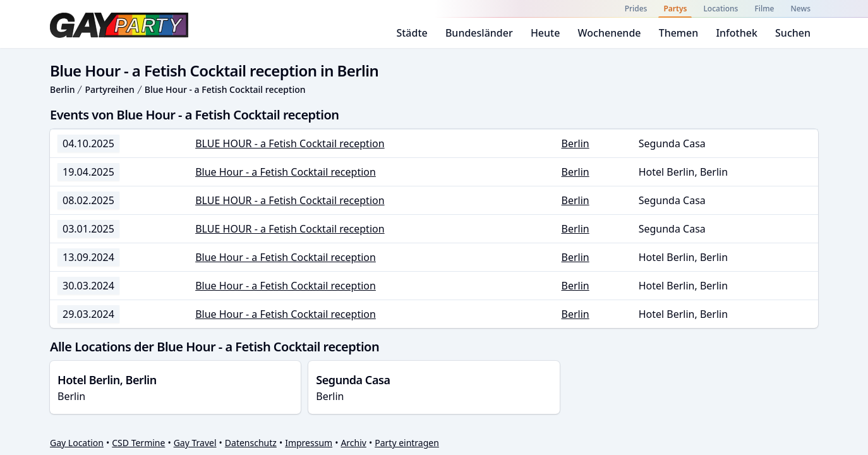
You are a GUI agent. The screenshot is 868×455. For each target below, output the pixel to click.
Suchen (793, 33)
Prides (636, 9)
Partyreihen (109, 89)
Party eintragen (407, 443)
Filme (764, 9)
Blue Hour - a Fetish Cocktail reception (225, 89)
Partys (675, 9)
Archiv (353, 443)
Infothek (736, 33)
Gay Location (77, 443)
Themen (679, 33)
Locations (720, 9)
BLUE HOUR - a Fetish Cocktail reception (290, 143)
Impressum (309, 443)
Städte (412, 33)
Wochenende (610, 33)
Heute (546, 33)
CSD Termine (138, 443)
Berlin (62, 89)
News (801, 9)
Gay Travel (195, 443)
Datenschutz (251, 443)
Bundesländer (479, 33)
